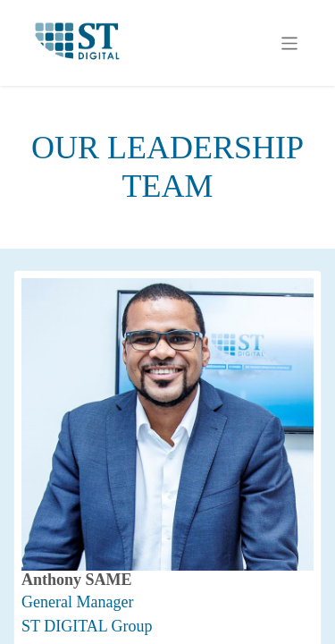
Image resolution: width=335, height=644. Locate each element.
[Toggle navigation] (290, 43)
